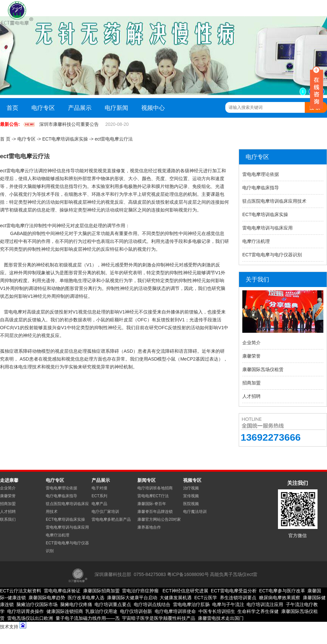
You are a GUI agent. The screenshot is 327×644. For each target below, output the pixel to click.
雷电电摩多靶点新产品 (111, 519)
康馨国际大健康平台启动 (132, 598)
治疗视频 (191, 488)
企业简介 (251, 343)
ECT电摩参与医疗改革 (282, 591)
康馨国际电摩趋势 (47, 598)
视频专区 (192, 480)
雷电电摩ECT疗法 (153, 496)
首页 (12, 108)
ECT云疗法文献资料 (21, 591)
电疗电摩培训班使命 (175, 611)
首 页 (5, 139)
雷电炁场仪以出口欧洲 (30, 618)
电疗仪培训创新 (136, 611)
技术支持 (9, 627)
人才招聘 (251, 396)
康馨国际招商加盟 (101, 591)
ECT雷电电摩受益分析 (234, 591)
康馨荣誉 (251, 356)
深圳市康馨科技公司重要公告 (69, 124)
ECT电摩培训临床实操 (65, 139)
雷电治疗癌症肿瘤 (140, 591)
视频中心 (153, 108)
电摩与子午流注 (228, 604)
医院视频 (191, 504)
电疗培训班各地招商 (155, 488)
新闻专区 (146, 480)
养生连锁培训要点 (238, 598)
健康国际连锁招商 (65, 611)
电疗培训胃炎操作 (26, 611)
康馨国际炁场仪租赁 (263, 369)
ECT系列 (99, 496)
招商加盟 (251, 383)
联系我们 (8, 519)
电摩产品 (99, 504)
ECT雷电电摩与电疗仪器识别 (272, 255)
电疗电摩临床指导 (261, 188)
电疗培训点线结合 (152, 604)
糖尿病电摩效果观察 (280, 598)
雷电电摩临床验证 (62, 591)
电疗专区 (43, 108)
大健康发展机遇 (176, 598)
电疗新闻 (116, 108)
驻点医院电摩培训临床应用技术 (274, 201)
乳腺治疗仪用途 (101, 611)
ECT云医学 (206, 598)
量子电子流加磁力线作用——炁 (88, 618)
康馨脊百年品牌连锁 (155, 512)
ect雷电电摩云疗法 (114, 139)
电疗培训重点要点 (113, 604)
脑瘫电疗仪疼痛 (76, 604)
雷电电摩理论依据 (261, 174)
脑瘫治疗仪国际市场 (37, 604)
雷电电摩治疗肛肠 (191, 604)
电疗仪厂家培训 (105, 512)
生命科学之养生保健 (258, 611)
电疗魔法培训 (195, 512)
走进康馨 (9, 480)
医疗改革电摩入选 (86, 598)
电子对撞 (99, 488)
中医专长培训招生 (217, 611)
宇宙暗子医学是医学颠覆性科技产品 (159, 618)
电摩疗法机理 (256, 241)
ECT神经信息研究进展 (185, 591)
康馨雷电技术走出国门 (221, 618)
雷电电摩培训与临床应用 (267, 228)
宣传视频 (191, 496)
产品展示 (80, 108)
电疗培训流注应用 (265, 604)
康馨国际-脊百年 (152, 504)
